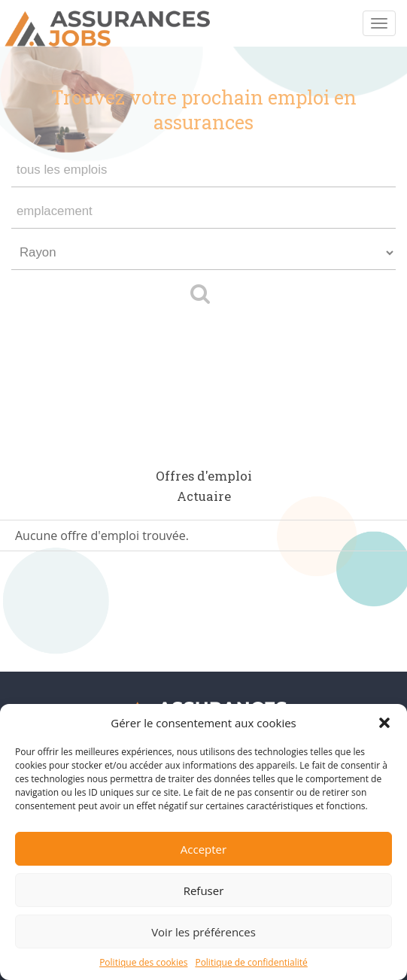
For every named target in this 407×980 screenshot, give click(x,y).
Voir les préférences (203, 932)
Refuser (204, 890)
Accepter (203, 849)
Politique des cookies (143, 962)
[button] (384, 723)
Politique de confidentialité (251, 962)
